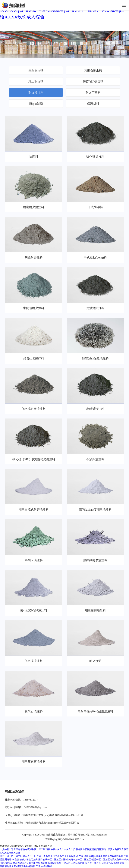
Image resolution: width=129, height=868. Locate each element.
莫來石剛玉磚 (93, 70)
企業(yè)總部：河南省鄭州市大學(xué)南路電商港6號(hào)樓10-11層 (44, 815)
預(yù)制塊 (36, 104)
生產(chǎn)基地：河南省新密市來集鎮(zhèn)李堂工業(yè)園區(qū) (43, 823)
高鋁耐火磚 (36, 70)
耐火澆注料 (36, 93)
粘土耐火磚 (36, 81)
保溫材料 (93, 104)
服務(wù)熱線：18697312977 (21, 800)
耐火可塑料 (93, 93)
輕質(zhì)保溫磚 (93, 81)
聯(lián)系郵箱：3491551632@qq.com (26, 807)
